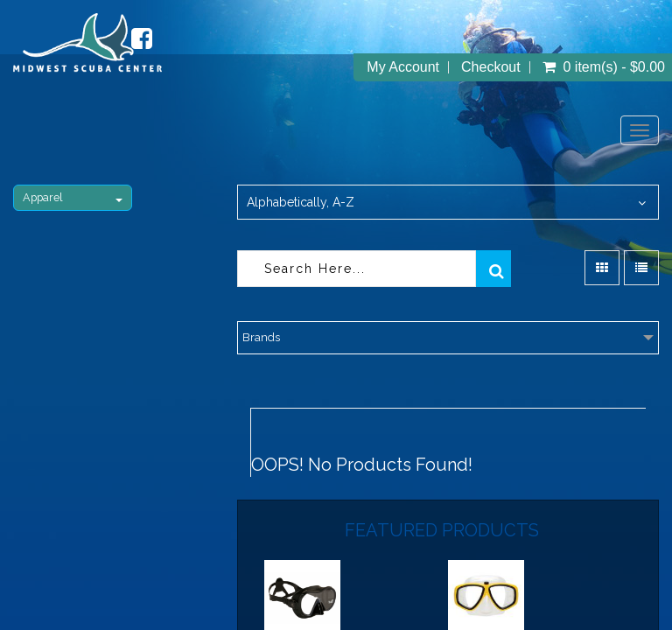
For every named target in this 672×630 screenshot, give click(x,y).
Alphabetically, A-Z (301, 202)
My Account (403, 67)
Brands (261, 337)
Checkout (491, 67)
